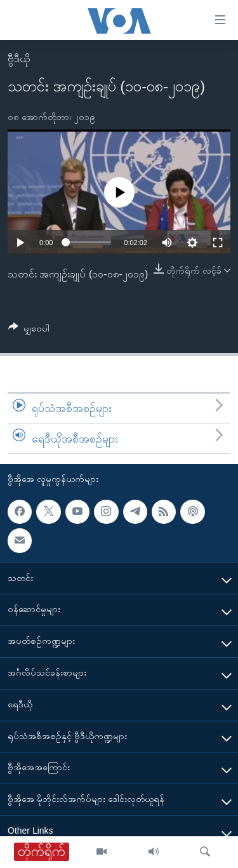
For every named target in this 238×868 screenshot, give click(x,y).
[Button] (29, 331)
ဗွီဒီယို (19, 59)
